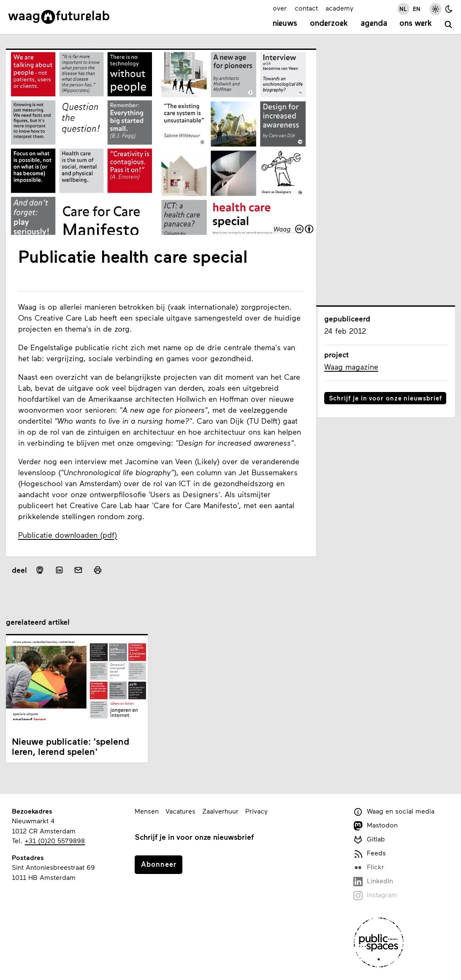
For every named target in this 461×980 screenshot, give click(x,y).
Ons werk (416, 24)
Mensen (147, 811)
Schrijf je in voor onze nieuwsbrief (385, 398)
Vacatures (180, 811)
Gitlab (369, 840)
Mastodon (376, 826)
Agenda (374, 24)
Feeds (370, 853)
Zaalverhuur (220, 811)
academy (339, 8)
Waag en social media (394, 812)
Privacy (256, 811)
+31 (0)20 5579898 (55, 840)
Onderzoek (329, 24)
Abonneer (159, 864)
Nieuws (285, 24)
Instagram (376, 895)
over (280, 8)
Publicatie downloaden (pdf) (68, 535)
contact (306, 8)
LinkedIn (373, 881)
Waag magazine (351, 367)
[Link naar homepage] (59, 17)
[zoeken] (449, 25)
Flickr (369, 867)
